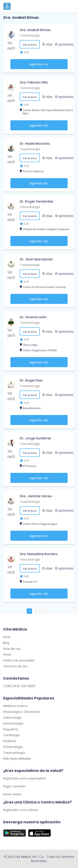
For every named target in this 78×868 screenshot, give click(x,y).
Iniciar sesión (12, 794)
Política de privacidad (19, 660)
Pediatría (10, 741)
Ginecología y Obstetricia (22, 712)
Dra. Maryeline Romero (39, 554)
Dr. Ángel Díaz (31, 380)
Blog (6, 643)
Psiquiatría (11, 729)
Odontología (12, 718)
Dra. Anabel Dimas (35, 30)
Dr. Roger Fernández (37, 201)
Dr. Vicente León (33, 317)
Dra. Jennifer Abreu (36, 496)
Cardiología (11, 735)
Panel (7, 655)
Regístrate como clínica (21, 810)
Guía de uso (12, 649)
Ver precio (30, 45)
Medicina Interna (15, 706)
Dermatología (13, 723)
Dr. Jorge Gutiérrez (35, 438)
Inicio (7, 637)
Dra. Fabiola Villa (34, 82)
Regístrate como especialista (24, 778)
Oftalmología (13, 747)
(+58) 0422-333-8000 (19, 686)
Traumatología (30, 35)
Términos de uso (15, 666)
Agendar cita (39, 64)
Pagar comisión (14, 786)
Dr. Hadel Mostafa (35, 144)
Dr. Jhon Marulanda (36, 259)
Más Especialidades (17, 759)
